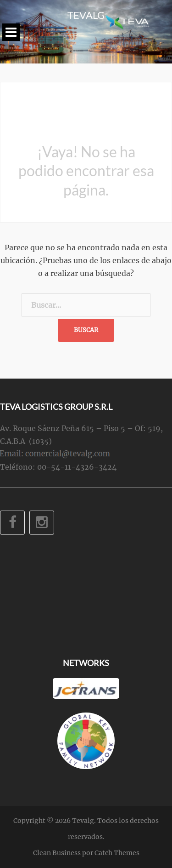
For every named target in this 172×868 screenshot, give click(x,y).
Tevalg (86, 15)
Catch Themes (117, 853)
